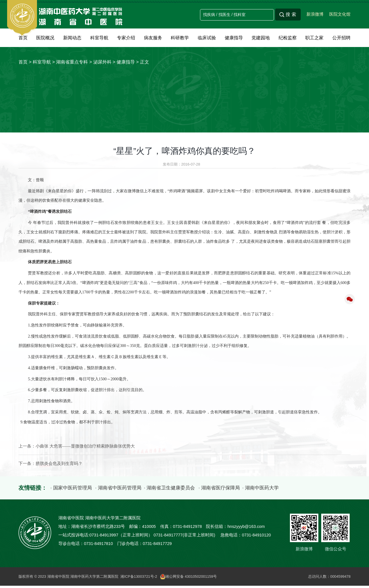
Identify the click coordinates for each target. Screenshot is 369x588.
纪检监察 (288, 38)
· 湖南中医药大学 (271, 490)
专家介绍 (126, 38)
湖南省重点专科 (72, 62)
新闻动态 (72, 38)
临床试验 (207, 38)
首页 (23, 38)
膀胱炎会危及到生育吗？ (59, 466)
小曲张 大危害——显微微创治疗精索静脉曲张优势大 (85, 448)
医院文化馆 (340, 14)
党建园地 (261, 38)
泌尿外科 (102, 62)
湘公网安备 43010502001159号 (189, 578)
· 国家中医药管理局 (72, 490)
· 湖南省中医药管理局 (121, 490)
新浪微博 (315, 14)
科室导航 (99, 38)
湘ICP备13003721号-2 (139, 578)
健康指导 (234, 38)
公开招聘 (341, 38)
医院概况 (45, 38)
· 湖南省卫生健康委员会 (175, 490)
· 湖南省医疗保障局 (227, 490)
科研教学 (180, 38)
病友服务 (153, 38)
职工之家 (314, 38)
